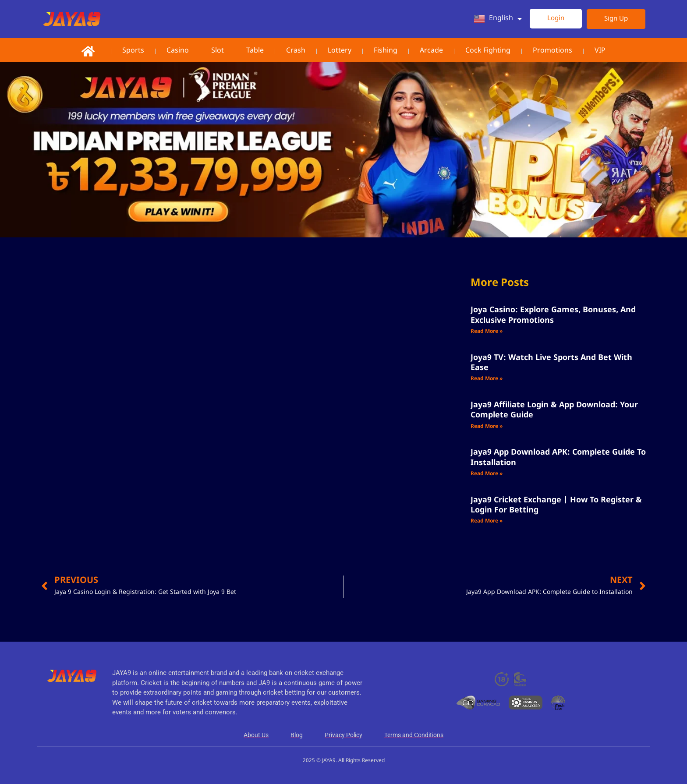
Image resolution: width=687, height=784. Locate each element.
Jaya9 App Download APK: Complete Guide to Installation (558, 457)
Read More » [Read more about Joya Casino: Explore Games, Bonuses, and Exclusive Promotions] (487, 332)
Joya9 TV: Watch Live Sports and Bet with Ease (551, 363)
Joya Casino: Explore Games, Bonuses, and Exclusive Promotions (553, 315)
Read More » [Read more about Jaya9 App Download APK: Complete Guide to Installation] (487, 474)
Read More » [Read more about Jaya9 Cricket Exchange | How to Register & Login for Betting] (487, 521)
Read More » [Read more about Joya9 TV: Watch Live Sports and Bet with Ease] (487, 379)
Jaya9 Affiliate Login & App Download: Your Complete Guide (554, 410)
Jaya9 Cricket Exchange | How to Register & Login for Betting (556, 505)
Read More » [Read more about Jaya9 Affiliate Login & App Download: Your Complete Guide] (487, 427)
